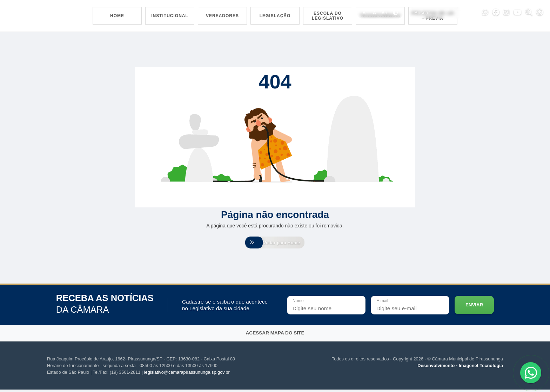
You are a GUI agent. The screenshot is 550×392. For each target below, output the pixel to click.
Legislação (275, 16)
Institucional (170, 16)
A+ (384, 13)
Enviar (474, 307)
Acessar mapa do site (275, 335)
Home (117, 16)
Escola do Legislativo (328, 16)
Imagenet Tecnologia (481, 368)
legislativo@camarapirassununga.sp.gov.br (187, 375)
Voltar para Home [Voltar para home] (275, 244)
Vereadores (222, 16)
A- (365, 13)
